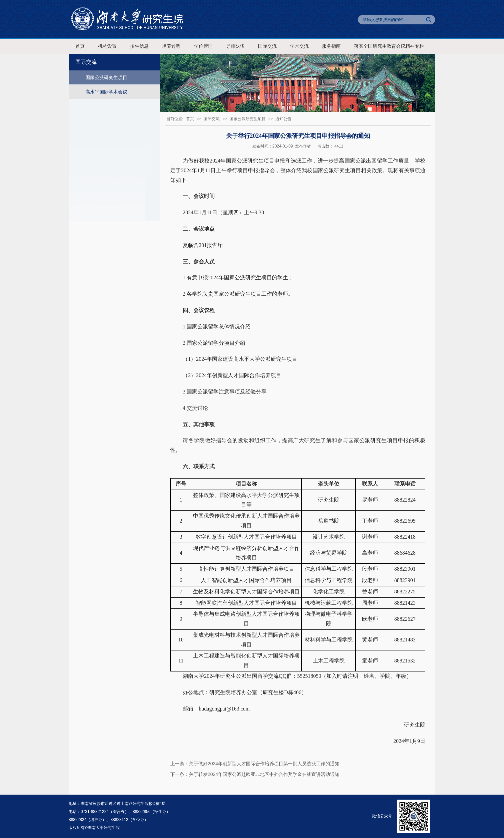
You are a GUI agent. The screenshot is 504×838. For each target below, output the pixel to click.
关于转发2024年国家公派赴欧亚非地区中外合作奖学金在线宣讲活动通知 (264, 774)
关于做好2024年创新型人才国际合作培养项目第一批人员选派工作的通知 (264, 764)
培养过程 (171, 46)
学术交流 (299, 46)
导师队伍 (235, 46)
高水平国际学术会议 (106, 92)
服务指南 (331, 46)
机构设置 (107, 46)
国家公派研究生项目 (106, 77)
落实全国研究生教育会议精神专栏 (389, 46)
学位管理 (203, 46)
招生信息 (139, 46)
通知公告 (283, 119)
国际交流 (267, 46)
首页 (80, 46)
